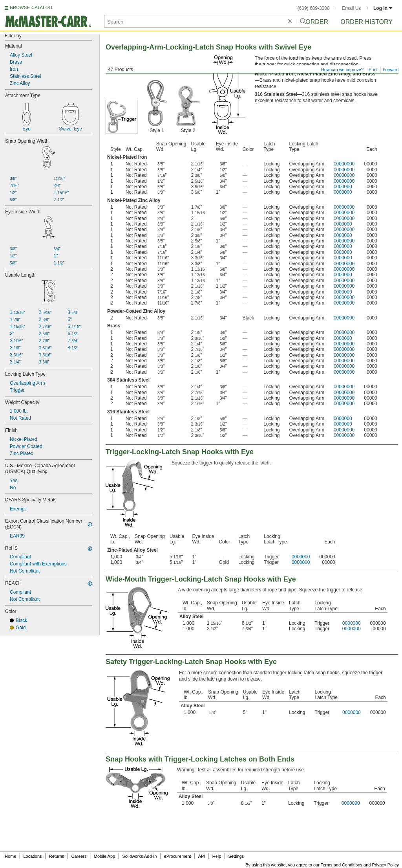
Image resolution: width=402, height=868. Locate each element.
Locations (33, 856)
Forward (391, 70)
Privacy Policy (386, 865)
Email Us (351, 8)
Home (10, 856)
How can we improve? (342, 70)
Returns (57, 856)
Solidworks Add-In (139, 856)
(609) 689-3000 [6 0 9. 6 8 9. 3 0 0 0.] (314, 8)
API (202, 856)
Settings (236, 856)
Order (317, 22)
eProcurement (178, 856)
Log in (383, 8)
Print (373, 70)
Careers (79, 856)
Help (217, 856)
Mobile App (104, 856)
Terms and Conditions (342, 865)
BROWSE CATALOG (31, 7)
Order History (366, 22)
